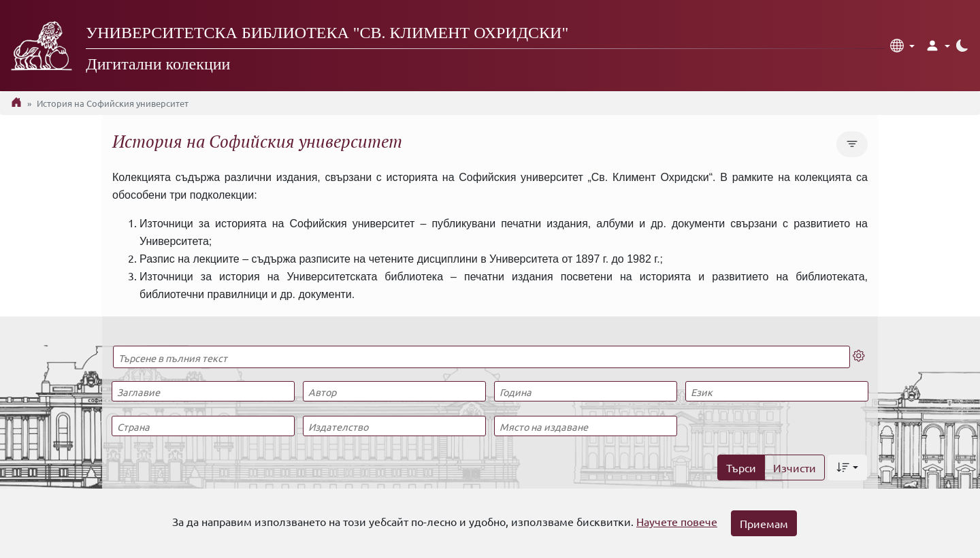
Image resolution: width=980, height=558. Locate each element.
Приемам (764, 523)
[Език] (777, 391)
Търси (741, 467)
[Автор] (394, 391)
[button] (902, 46)
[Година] (585, 391)
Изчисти (795, 467)
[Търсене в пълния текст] (481, 357)
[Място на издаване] (585, 426)
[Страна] (203, 426)
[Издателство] (394, 426)
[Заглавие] (203, 391)
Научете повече (677, 521)
